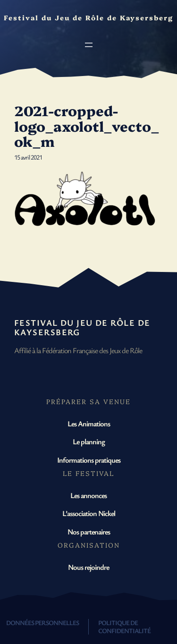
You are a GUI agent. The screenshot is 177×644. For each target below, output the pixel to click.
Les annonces (88, 495)
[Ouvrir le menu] (89, 45)
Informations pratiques (89, 460)
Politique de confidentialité (124, 627)
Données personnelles (42, 623)
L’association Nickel (89, 513)
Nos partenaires (89, 532)
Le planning (89, 441)
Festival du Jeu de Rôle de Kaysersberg (82, 327)
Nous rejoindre (88, 567)
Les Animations (89, 424)
